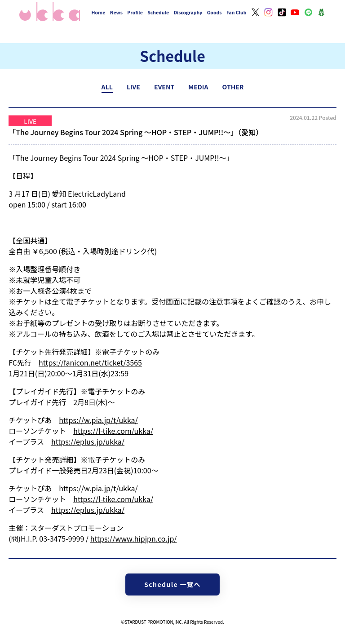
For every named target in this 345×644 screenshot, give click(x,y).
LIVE (133, 87)
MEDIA (198, 87)
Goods (215, 12)
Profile (135, 12)
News (116, 12)
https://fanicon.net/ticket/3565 (90, 362)
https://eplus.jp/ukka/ (88, 441)
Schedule (158, 12)
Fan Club (237, 12)
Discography (188, 12)
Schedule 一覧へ (172, 584)
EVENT (164, 87)
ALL (107, 87)
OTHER (233, 87)
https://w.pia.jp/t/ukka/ (98, 420)
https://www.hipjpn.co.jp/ (134, 538)
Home (99, 12)
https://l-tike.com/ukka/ (113, 431)
